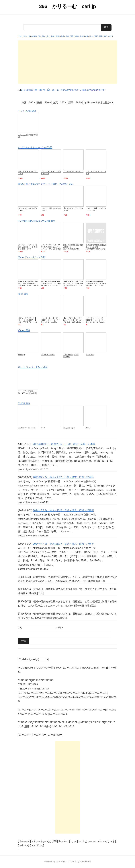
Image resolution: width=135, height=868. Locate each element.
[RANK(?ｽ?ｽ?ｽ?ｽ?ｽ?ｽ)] (68, 668)
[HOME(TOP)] (26, 668)
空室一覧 (27, 36)
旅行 (111, 36)
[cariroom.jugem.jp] (41, 841)
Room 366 (90, 355)
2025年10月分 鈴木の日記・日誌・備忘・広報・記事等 (64, 444)
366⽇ (88, 428)
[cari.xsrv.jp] (25, 845)
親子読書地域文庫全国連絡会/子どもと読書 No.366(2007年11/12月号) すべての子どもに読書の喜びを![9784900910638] (96, 249)
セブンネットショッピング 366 (35, 147)
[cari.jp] (112, 841)
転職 (53, 36)
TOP (20, 36)
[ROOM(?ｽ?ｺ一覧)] (44, 668)
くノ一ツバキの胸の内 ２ (73, 172)
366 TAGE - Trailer (48, 355)
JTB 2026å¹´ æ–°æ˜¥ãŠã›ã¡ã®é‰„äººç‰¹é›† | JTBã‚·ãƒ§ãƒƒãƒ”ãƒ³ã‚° (63, 90)
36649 (43, 428)
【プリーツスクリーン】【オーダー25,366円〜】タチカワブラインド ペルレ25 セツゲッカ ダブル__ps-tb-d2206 (28, 322)
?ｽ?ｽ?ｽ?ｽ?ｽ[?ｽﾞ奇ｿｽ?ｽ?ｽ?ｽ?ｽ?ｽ (36, 680)
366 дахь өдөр (69, 428)
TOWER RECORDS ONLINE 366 (36, 221)
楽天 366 (23, 294)
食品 (63, 36)
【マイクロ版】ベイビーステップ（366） (96, 209)
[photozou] (24, 841)
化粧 (82, 36)
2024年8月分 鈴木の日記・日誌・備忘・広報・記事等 (63, 510)
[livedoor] (64, 841)
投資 (43, 36)
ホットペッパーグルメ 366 (33, 367)
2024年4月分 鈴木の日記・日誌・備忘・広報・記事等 (63, 544)
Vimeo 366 (24, 330)
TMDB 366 (24, 404)
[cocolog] (82, 841)
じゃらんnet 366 (27, 111)
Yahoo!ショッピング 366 (32, 257)
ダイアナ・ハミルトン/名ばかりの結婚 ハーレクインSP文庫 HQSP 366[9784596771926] (28, 248)
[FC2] (55, 841)
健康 (86, 36)
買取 (72, 36)
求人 (48, 36)
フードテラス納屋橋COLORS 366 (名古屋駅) (27, 392)
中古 (91, 36)
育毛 (96, 36)
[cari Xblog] (38, 845)
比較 (67, 36)
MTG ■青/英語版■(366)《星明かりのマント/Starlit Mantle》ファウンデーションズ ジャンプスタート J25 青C (96, 285)
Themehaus (85, 862)
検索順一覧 (36, 36)
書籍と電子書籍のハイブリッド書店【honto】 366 (46, 184)
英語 (106, 36)
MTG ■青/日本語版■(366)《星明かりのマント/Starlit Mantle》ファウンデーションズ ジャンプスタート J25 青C (51, 285)
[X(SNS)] (95, 668)
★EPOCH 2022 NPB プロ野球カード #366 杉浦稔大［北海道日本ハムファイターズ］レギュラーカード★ (28, 284)
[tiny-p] (73, 841)
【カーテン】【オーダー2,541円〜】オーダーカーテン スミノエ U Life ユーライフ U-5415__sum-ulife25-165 (73, 322)
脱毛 (101, 36)
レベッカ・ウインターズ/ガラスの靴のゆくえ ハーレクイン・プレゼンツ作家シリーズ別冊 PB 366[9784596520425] (51, 249)
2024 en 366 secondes (27, 428)
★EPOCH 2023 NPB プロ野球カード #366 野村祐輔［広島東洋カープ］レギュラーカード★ (73, 284)
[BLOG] (86, 668)
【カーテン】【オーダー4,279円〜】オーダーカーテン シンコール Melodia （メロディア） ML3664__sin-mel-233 (96, 322)
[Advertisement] (68, 62)
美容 (77, 36)
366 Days (22, 355)
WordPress (61, 862)
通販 (58, 36)
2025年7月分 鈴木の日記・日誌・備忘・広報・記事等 (63, 477)
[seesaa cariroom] (97, 841)
